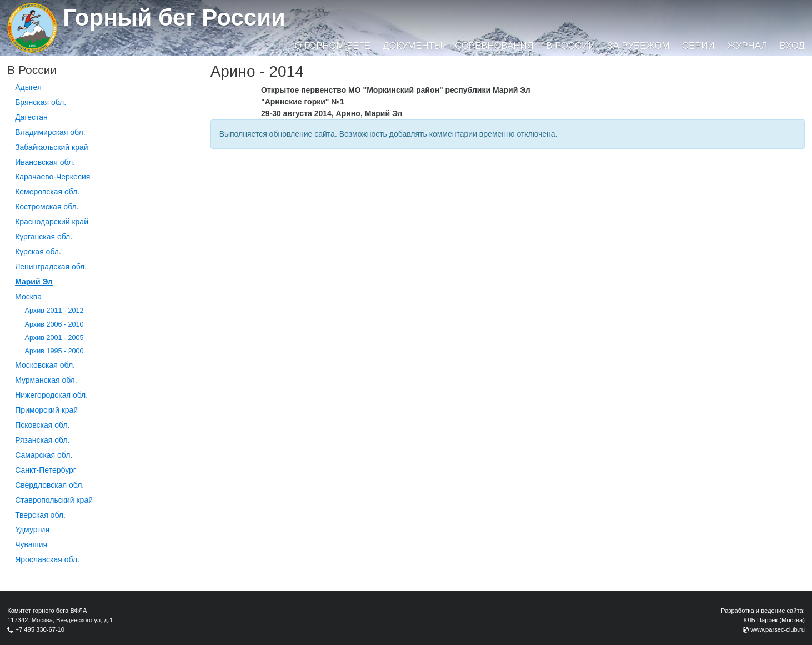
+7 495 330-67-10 (40, 629)
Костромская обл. (47, 207)
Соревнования (494, 46)
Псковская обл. (42, 425)
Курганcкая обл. (44, 237)
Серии (698, 46)
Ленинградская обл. (51, 267)
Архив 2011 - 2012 (54, 311)
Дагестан (31, 117)
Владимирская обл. (50, 132)
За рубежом (639, 46)
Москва (28, 297)
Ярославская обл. (47, 559)
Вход (792, 46)
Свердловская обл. (49, 485)
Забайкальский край (51, 147)
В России (570, 46)
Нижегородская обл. (51, 395)
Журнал (747, 46)
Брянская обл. (41, 102)
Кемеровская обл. (47, 192)
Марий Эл (34, 282)
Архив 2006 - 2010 (54, 324)
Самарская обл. (44, 455)
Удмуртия (32, 529)
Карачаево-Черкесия (52, 177)
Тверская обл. (40, 515)
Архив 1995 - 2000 (54, 351)
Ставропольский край (54, 500)
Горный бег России (174, 17)
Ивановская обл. (45, 162)
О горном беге (332, 46)
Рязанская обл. (42, 440)
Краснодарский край (52, 222)
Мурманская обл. (46, 380)
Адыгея (28, 87)
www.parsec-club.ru (778, 629)
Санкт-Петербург (46, 470)
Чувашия (31, 544)
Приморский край (46, 410)
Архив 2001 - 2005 (54, 338)
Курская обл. (38, 252)
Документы (412, 46)
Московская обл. (45, 365)
